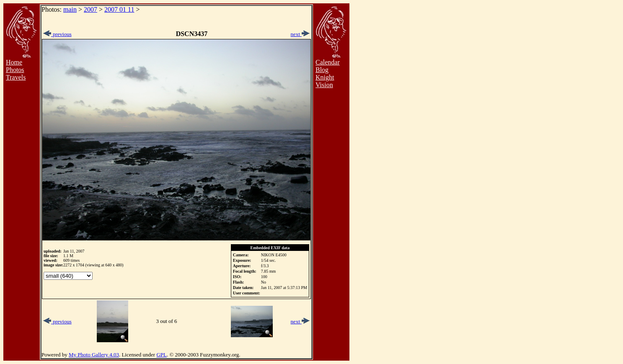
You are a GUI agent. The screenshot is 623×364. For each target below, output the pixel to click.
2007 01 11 (119, 9)
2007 (90, 9)
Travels (16, 77)
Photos (15, 70)
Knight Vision (325, 81)
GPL (162, 355)
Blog (322, 70)
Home (14, 62)
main (70, 9)
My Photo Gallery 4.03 (94, 355)
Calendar (328, 62)
